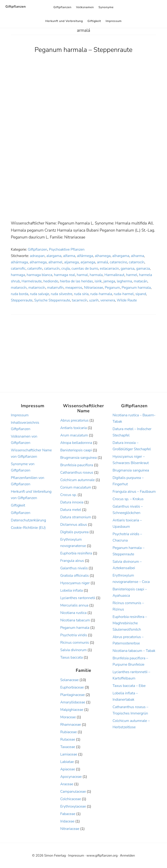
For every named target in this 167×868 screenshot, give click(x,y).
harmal (82, 275)
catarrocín (137, 262)
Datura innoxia (72, 502)
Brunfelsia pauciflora (77, 465)
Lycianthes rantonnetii (78, 598)
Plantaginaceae (73, 695)
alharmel (55, 262)
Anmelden (127, 855)
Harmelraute (32, 281)
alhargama (121, 256)
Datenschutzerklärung (28, 520)
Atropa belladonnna (76, 443)
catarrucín (52, 268)
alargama (54, 256)
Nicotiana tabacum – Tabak (134, 651)
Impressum (20, 415)
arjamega (88, 262)
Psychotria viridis (74, 635)
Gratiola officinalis (75, 576)
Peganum (112, 288)
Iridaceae (67, 821)
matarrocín (37, 288)
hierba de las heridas (76, 281)
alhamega (103, 256)
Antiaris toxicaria (74, 428)
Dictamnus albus (74, 525)
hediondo (51, 281)
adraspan (37, 256)
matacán (140, 281)
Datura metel (71, 510)
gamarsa (128, 268)
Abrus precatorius (74, 420)
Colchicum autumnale (78, 480)
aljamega (71, 262)
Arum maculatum (74, 435)
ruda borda (20, 294)
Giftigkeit (18, 505)
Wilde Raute (127, 300)
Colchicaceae (71, 799)
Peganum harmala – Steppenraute (83, 50)
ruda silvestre (62, 294)
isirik (98, 281)
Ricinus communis (75, 643)
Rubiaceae (69, 732)
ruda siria (81, 294)
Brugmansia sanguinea (79, 458)
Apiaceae (68, 769)
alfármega (85, 256)
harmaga (18, 275)
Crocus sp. (69, 495)
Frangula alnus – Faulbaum (134, 492)
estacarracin (109, 268)
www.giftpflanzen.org (102, 855)
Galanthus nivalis (74, 568)
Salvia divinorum (74, 650)
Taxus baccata (72, 657)
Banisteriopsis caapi (76, 450)
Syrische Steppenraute (52, 300)
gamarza (143, 268)
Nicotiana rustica (73, 613)
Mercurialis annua (74, 605)
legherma (124, 281)
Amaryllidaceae (73, 702)
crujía (66, 268)
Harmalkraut (114, 275)
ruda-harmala (101, 294)
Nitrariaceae (94, 288)
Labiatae (67, 762)
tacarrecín (80, 300)
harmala (96, 275)
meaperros (74, 288)
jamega (109, 281)
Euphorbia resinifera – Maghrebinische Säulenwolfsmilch (130, 623)
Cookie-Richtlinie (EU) (28, 528)
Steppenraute (22, 300)
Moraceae (68, 717)
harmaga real (65, 275)
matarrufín (55, 288)
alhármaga (19, 262)
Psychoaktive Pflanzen (67, 249)
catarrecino (118, 262)
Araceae (67, 784)
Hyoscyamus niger (75, 583)
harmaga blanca (39, 275)
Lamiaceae (69, 754)
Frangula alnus (72, 561)
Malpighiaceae (72, 710)
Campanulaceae (73, 792)
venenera (108, 300)
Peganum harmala (136, 288)
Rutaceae (68, 739)
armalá (102, 262)
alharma (137, 256)
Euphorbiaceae (72, 687)
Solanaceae (69, 680)
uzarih (94, 300)
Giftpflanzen (16, 7)
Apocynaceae (71, 777)
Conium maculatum (76, 487)
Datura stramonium (76, 517)
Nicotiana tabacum (75, 620)
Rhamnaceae (71, 725)
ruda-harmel (124, 294)
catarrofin (35, 268)
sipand (141, 294)
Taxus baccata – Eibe (129, 686)
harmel (132, 275)
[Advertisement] (83, 193)
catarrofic (18, 268)
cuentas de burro (85, 268)
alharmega (38, 262)
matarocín (19, 288)
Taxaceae (68, 747)
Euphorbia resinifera (76, 553)
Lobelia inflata (72, 590)
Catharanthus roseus (77, 472)
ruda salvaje (39, 294)
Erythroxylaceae (73, 806)
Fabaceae (68, 814)
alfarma (69, 256)
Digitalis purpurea (75, 532)
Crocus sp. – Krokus (128, 499)
